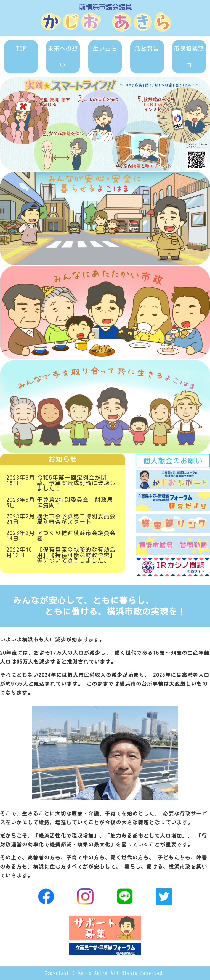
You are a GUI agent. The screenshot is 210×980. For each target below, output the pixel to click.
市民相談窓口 (189, 57)
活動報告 (147, 48)
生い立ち (105, 48)
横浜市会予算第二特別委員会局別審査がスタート (76, 519)
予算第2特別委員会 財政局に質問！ (75, 502)
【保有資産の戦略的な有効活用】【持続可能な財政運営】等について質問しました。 (76, 555)
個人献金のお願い (173, 461)
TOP (21, 48)
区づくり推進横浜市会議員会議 (76, 536)
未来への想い (63, 57)
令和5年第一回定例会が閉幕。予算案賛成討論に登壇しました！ (76, 483)
